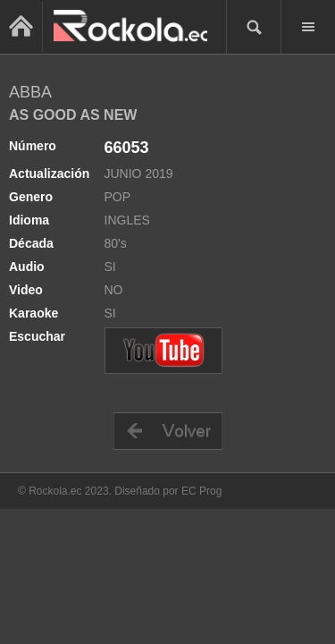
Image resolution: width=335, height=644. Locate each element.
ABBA (30, 92)
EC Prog (201, 491)
